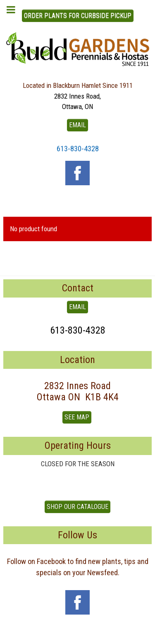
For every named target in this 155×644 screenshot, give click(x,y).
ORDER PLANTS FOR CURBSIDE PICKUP (78, 16)
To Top (78, 635)
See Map (77, 417)
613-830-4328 (78, 149)
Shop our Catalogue (77, 507)
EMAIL (77, 125)
